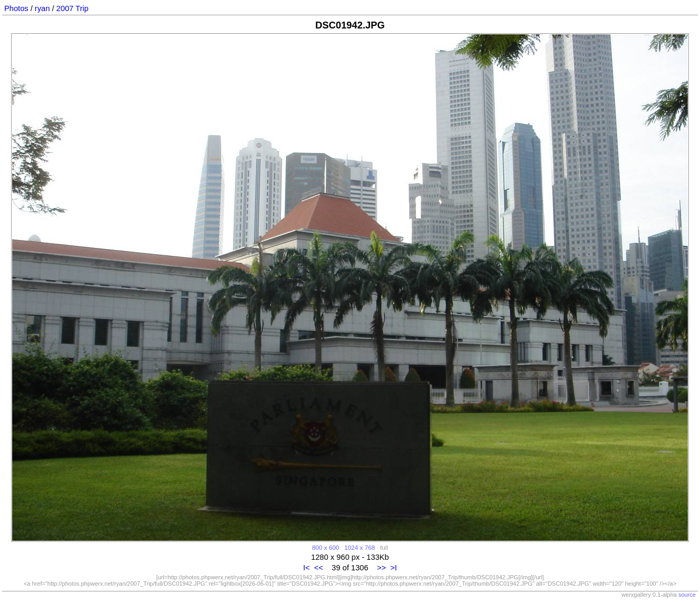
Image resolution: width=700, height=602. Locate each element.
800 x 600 (325, 547)
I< (306, 568)
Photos (16, 8)
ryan (42, 8)
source (687, 595)
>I (394, 568)
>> (381, 568)
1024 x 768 (360, 547)
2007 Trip (73, 8)
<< (319, 568)
